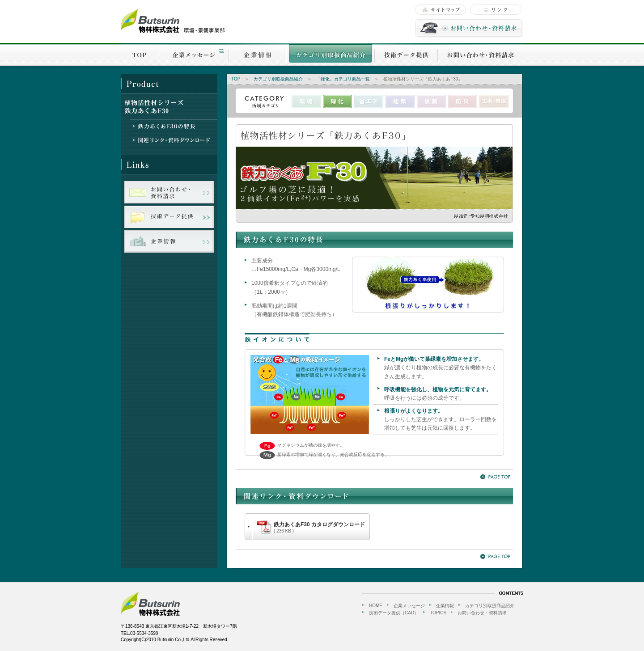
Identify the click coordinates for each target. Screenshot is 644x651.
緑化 (337, 101)
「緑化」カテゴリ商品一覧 (343, 79)
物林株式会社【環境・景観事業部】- (173, 21)
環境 (306, 101)
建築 (400, 101)
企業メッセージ (194, 55)
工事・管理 (494, 101)
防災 (463, 101)
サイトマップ (441, 10)
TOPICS (438, 613)
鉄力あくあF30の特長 (173, 126)
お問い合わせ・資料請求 (469, 28)
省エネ (369, 101)
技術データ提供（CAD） (394, 613)
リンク (496, 10)
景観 (431, 101)
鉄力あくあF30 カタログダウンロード (319, 527)
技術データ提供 (406, 55)
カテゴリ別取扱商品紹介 (278, 79)
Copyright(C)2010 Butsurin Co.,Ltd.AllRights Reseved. (175, 640)
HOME (376, 606)
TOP (140, 55)
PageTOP (495, 477)
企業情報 (258, 55)
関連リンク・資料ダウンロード (173, 139)
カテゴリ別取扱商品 (330, 55)
